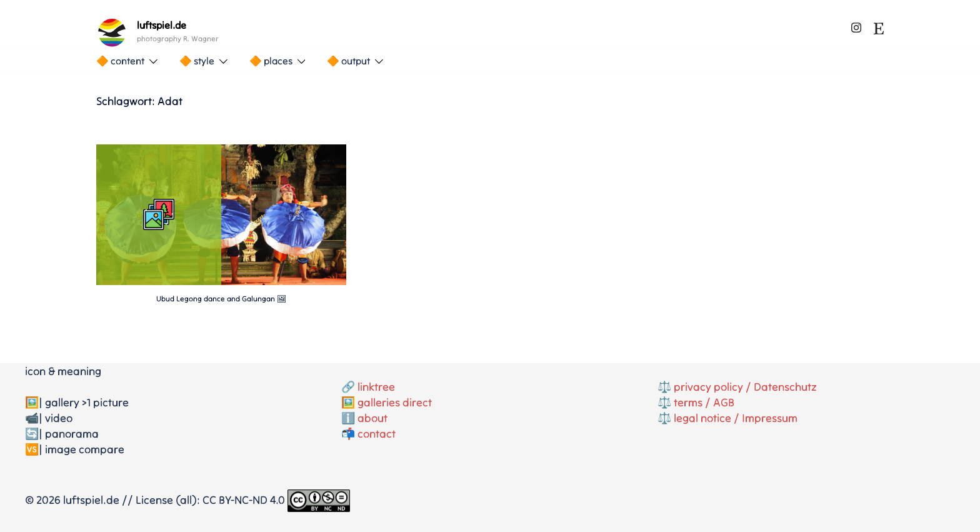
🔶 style (197, 61)
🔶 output (348, 61)
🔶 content (120, 61)
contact (377, 434)
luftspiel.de (162, 25)
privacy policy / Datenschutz (745, 387)
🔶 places (271, 61)
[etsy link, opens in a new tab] (879, 25)
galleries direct (395, 402)
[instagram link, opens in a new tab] (856, 25)
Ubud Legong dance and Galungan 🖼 (221, 299)
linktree (376, 387)
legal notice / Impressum (736, 418)
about (372, 418)
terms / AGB (704, 402)
